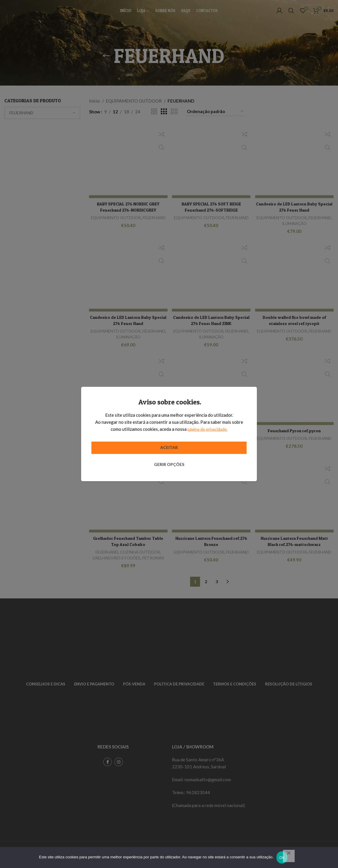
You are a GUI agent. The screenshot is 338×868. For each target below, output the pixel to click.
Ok (282, 858)
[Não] (289, 856)
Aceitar (169, 447)
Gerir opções (169, 464)
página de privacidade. (208, 429)
